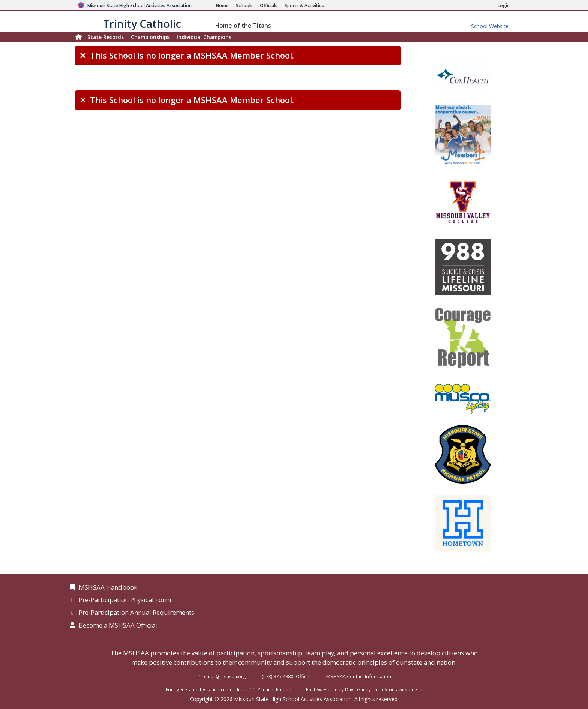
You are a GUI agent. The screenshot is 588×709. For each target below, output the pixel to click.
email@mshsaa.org (225, 676)
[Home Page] (222, 5)
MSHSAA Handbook (108, 588)
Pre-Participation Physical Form (125, 600)
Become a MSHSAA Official (118, 626)
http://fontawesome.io (398, 689)
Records (106, 37)
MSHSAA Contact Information (359, 676)
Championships (150, 37)
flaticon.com (219, 689)
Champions (204, 37)
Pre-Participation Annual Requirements (136, 613)
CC (252, 689)
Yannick (266, 689)
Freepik (284, 689)
